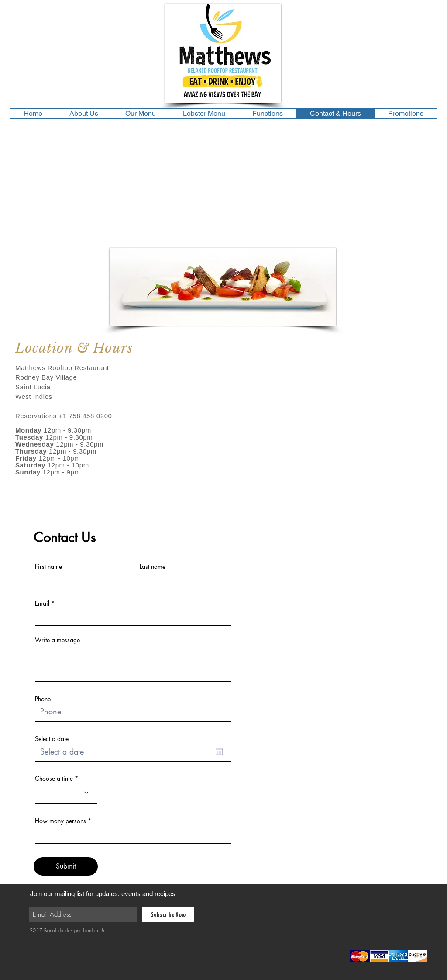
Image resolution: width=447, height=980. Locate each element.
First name (48, 567)
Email (42, 603)
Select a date (52, 739)
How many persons (60, 821)
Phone (43, 699)
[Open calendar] (219, 751)
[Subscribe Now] (168, 914)
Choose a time (54, 779)
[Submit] (66, 866)
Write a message (57, 640)
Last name (153, 567)
